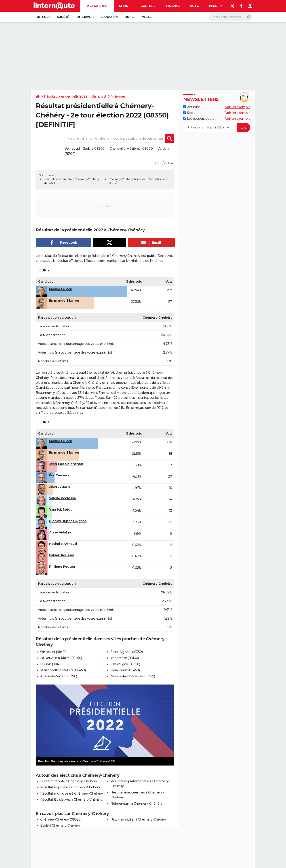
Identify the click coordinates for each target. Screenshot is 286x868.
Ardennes (118, 96)
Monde (130, 17)
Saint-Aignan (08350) (127, 652)
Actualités (97, 6)
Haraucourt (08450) (125, 670)
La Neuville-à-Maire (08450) (61, 658)
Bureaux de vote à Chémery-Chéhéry (69, 781)
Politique (42, 17)
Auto (195, 6)
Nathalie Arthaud (63, 544)
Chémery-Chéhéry (121, 179)
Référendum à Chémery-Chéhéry (136, 804)
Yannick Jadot (60, 510)
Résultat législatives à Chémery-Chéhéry (71, 800)
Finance (173, 6)
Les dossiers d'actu (199, 119)
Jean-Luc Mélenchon (66, 464)
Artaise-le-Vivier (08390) (59, 676)
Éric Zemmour (60, 475)
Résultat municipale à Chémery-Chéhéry (72, 793)
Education (109, 17)
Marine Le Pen (61, 289)
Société (63, 17)
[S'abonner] (217, 128)
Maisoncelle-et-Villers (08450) (63, 670)
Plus (216, 6)
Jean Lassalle (60, 487)
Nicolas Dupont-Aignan (68, 521)
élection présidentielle (128, 373)
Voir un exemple (238, 107)
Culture (148, 6)
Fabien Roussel (61, 555)
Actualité (191, 107)
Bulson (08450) (52, 664)
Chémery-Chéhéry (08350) (61, 819)
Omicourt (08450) (54, 652)
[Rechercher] (231, 17)
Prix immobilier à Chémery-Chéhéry (139, 819)
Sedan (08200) (94, 149)
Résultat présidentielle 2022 (66, 96)
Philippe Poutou (62, 567)
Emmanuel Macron (64, 301)
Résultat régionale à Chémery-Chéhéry (70, 787)
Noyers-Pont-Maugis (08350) (133, 676)
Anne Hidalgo (60, 532)
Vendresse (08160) (125, 658)
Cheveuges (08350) (125, 664)
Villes (147, 17)
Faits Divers (85, 17)
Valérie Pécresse (62, 498)
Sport (125, 6)
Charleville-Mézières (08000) (131, 149)
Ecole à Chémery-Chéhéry (60, 825)
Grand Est (99, 96)
